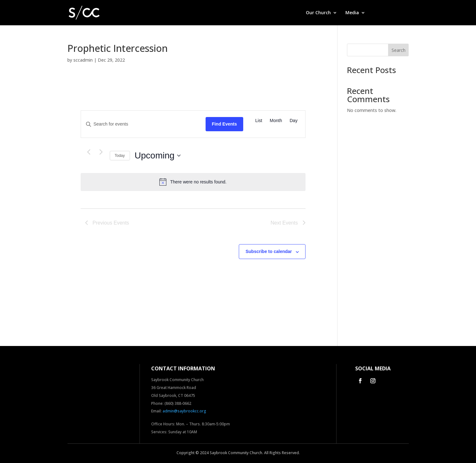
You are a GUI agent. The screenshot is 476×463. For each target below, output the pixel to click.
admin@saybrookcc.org (184, 411)
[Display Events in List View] (259, 121)
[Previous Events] (89, 152)
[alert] (193, 182)
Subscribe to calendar (269, 251)
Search (399, 50)
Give (378, 13)
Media (352, 13)
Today (120, 156)
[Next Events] (101, 152)
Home (291, 13)
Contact (400, 13)
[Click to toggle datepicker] (158, 156)
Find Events (224, 124)
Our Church (318, 13)
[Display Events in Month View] (276, 121)
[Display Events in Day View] (294, 121)
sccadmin (83, 60)
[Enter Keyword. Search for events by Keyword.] (143, 124)
